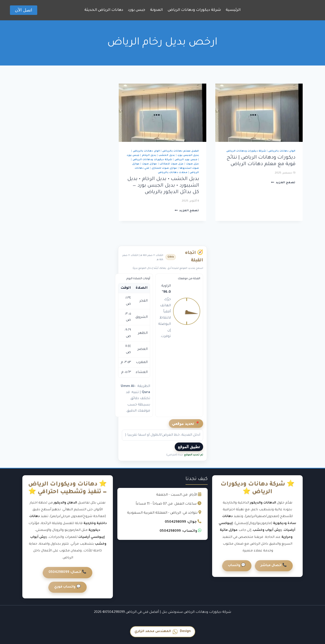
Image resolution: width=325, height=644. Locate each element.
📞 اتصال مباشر (274, 566)
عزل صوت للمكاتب (172, 164)
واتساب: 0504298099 (178, 531)
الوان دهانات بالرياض (282, 151)
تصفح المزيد (283, 183)
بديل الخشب (167, 155)
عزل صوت (193, 164)
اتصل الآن (23, 10)
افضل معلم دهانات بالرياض (181, 151)
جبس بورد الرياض (186, 160)
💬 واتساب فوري (67, 587)
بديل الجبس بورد (188, 155)
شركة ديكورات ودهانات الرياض (194, 10)
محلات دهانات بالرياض (173, 173)
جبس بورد (137, 10)
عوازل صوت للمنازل (164, 168)
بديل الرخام (149, 155)
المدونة (156, 10)
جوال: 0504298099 (181, 522)
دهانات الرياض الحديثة (104, 10)
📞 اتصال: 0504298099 (67, 572)
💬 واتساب (237, 566)
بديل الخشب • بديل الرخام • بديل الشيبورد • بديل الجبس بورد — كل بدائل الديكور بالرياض (163, 186)
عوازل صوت (150, 164)
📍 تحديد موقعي (186, 424)
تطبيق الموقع (189, 447)
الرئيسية (233, 10)
